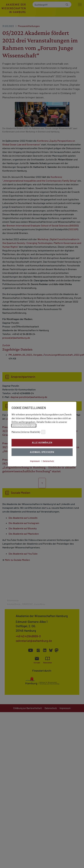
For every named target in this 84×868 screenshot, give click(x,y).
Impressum (35, 461)
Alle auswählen (42, 443)
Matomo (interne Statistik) (28, 432)
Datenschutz (48, 461)
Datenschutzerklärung (24, 426)
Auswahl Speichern (42, 452)
